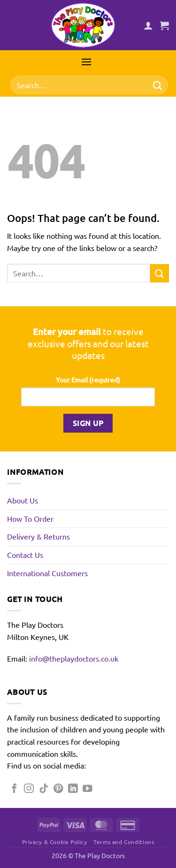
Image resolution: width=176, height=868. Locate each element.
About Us (23, 500)
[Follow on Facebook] (14, 789)
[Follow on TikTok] (44, 789)
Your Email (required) (88, 380)
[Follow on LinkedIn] (73, 789)
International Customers (47, 573)
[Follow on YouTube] (88, 789)
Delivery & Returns (38, 536)
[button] (164, 25)
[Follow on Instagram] (29, 789)
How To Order (30, 518)
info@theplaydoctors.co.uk (74, 658)
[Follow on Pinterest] (58, 789)
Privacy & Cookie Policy (55, 842)
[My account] (148, 25)
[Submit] (158, 85)
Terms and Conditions (124, 842)
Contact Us (25, 555)
